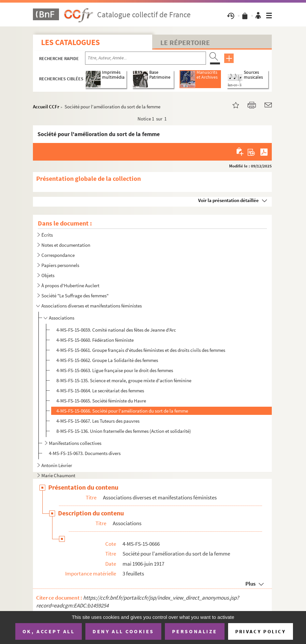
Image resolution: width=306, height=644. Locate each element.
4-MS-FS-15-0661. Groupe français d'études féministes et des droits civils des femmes (141, 350)
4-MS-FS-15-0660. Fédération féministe (95, 340)
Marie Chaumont (58, 475)
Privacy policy (261, 631)
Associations (62, 318)
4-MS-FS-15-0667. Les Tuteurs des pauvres (98, 421)
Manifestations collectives (75, 443)
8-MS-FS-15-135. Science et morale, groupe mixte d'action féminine (124, 380)
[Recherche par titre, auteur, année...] (146, 58)
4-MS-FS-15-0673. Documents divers (85, 453)
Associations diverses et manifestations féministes (92, 306)
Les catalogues (70, 42)
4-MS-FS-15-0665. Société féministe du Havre (101, 401)
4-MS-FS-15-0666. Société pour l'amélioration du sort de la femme (122, 411)
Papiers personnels (60, 265)
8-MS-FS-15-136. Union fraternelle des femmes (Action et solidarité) (124, 431)
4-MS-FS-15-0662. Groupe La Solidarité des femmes (107, 360)
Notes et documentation (66, 245)
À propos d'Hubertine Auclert (70, 285)
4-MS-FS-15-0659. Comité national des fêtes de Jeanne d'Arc (116, 330)
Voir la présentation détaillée (228, 200)
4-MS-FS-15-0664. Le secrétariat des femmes (100, 391)
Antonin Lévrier (57, 465)
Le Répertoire (185, 42)
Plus (250, 584)
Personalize (195, 631)
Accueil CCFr (46, 107)
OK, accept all (49, 631)
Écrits (47, 235)
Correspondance (58, 255)
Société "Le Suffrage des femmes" (75, 296)
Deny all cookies (123, 631)
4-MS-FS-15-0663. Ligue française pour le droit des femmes (115, 370)
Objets (48, 275)
